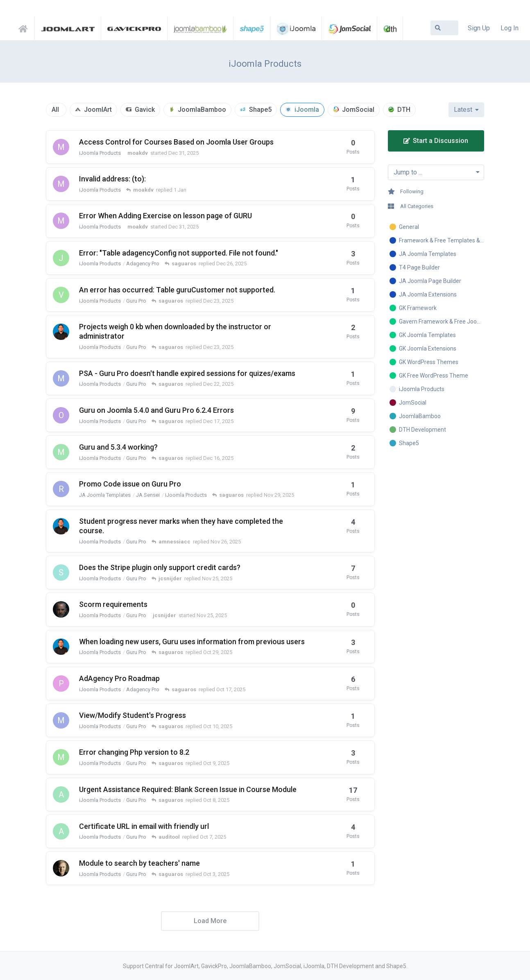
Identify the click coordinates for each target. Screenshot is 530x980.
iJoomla (307, 110)
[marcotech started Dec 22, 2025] (61, 378)
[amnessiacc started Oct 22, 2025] (61, 647)
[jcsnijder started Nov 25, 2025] (61, 609)
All (55, 110)
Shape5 (260, 110)
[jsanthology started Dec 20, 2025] (61, 258)
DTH (404, 110)
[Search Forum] (444, 28)
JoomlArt (98, 110)
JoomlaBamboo (202, 110)
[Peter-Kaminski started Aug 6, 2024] (61, 684)
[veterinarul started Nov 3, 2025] (61, 295)
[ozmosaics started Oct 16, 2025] (61, 415)
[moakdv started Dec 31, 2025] (61, 147)
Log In (510, 28)
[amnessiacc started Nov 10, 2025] (61, 526)
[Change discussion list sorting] (466, 110)
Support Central (25, 27)
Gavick (145, 110)
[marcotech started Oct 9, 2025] (61, 720)
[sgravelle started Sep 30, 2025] (61, 868)
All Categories (411, 206)
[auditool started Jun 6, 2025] (61, 831)
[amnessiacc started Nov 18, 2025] (61, 332)
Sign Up (479, 28)
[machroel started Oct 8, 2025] (61, 757)
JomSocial (358, 110)
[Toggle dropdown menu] (436, 172)
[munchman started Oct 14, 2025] (61, 452)
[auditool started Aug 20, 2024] (61, 794)
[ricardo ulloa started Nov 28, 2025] (61, 489)
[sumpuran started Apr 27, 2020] (61, 573)
